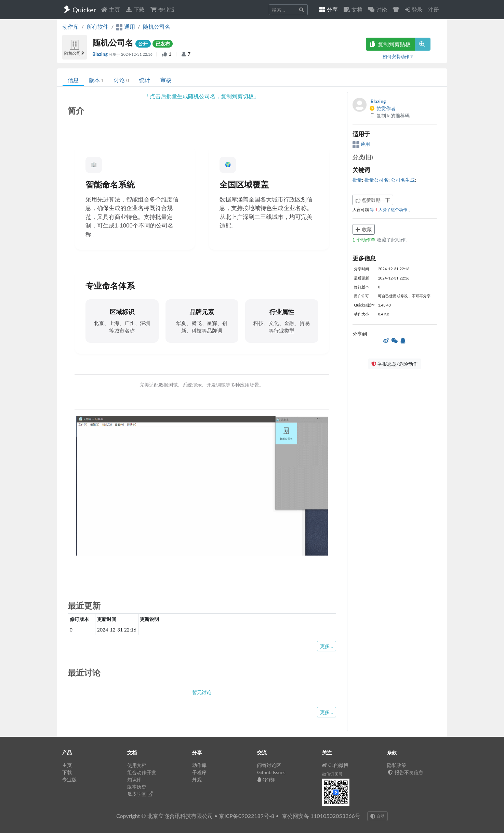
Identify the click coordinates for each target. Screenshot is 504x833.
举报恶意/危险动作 (395, 364)
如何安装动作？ (398, 56)
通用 (361, 144)
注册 (434, 9)
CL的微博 (335, 765)
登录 (414, 9)
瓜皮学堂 (140, 794)
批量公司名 (376, 180)
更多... (327, 646)
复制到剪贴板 (390, 44)
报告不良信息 (405, 772)
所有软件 (97, 27)
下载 (135, 9)
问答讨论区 (269, 765)
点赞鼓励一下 (373, 200)
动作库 (70, 27)
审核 (166, 80)
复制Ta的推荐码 (390, 115)
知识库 (134, 779)
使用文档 (137, 765)
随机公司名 (157, 27)
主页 (110, 9)
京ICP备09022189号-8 (247, 816)
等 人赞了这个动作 (389, 210)
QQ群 (266, 779)
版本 (96, 80)
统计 (145, 80)
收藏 (364, 229)
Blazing (101, 54)
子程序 (199, 772)
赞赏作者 (383, 108)
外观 (197, 779)
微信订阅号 (332, 774)
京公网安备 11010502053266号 (321, 816)
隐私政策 (397, 765)
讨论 (121, 80)
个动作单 (365, 240)
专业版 (162, 9)
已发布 (163, 44)
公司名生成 (403, 180)
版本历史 (137, 787)
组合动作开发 (142, 772)
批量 (357, 180)
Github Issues (271, 772)
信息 (73, 80)
